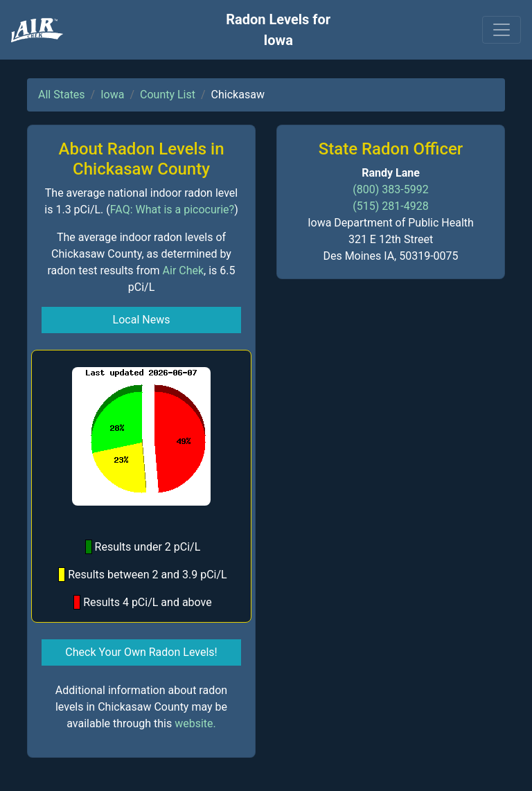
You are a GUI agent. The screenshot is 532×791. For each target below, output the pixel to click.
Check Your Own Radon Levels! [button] (141, 652)
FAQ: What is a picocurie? (172, 210)
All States (62, 95)
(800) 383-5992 (390, 189)
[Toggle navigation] (502, 30)
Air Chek (184, 270)
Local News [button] (142, 320)
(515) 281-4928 (390, 206)
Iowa (112, 95)
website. (195, 723)
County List (168, 95)
